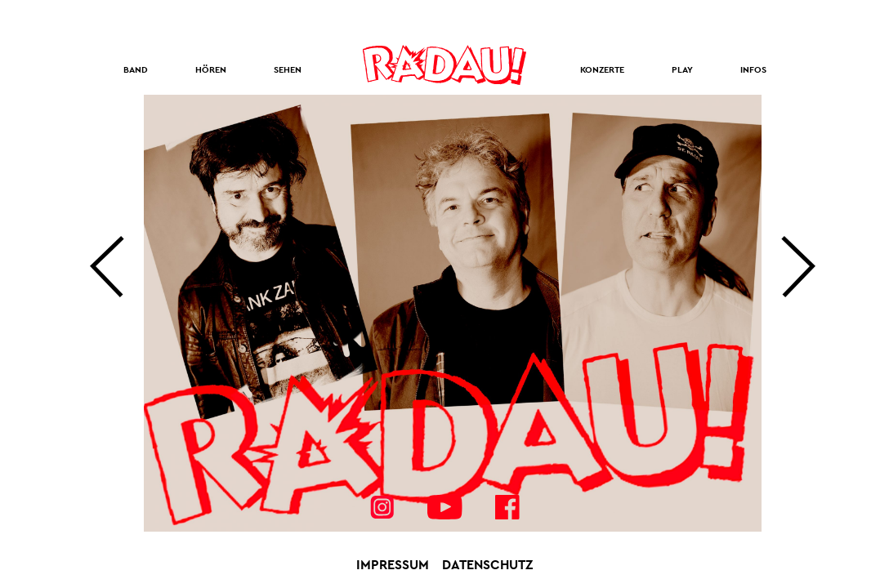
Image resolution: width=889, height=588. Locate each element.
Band (136, 69)
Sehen (288, 69)
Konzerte (602, 69)
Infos (753, 69)
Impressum (393, 565)
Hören (211, 69)
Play (682, 69)
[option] (453, 313)
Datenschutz (487, 565)
